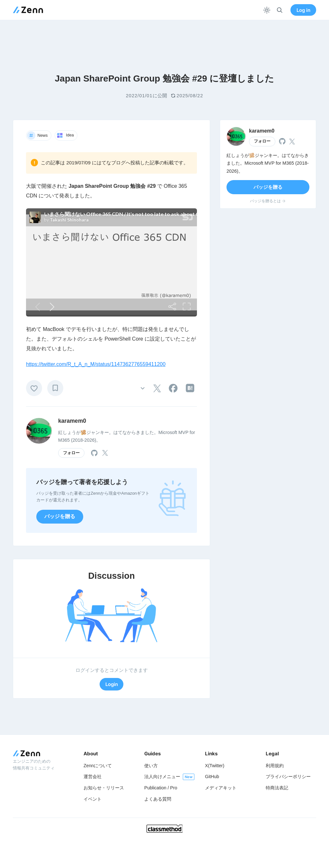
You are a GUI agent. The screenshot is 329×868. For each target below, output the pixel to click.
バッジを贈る (60, 516)
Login (112, 684)
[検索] (280, 10)
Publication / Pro (161, 788)
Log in (303, 10)
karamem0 (72, 421)
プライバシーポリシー (288, 777)
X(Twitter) (215, 766)
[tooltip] (157, 388)
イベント (93, 799)
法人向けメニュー (162, 777)
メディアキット (221, 788)
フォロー (71, 453)
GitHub (212, 777)
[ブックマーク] (55, 388)
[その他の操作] (142, 388)
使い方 (151, 766)
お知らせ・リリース (104, 788)
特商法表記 (277, 788)
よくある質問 (158, 799)
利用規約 (275, 766)
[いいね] (34, 388)
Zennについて (98, 766)
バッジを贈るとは (268, 201)
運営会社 (93, 777)
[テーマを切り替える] (267, 10)
